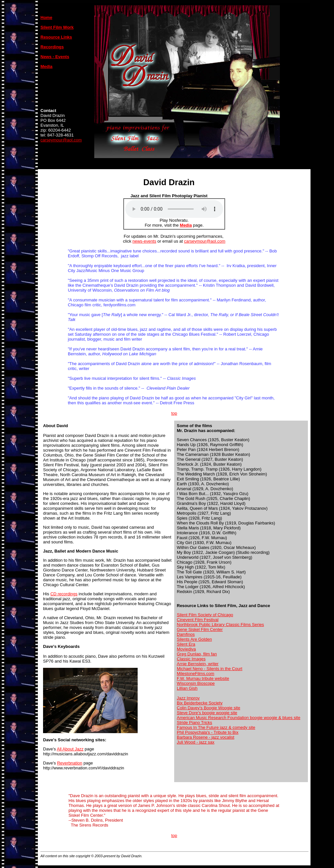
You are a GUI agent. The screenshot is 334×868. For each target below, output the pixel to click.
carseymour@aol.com (61, 140)
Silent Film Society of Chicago (205, 615)
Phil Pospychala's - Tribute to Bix (208, 732)
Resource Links (56, 37)
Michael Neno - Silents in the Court (210, 669)
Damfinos (186, 634)
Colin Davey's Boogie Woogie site (208, 708)
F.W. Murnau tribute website (203, 678)
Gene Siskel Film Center (200, 629)
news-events (144, 241)
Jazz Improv (188, 698)
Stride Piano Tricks (194, 723)
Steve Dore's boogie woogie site (207, 713)
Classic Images (191, 659)
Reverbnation (70, 763)
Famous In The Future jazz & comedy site (216, 727)
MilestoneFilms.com (196, 674)
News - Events (55, 57)
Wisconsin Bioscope (196, 683)
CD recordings (64, 594)
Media (186, 225)
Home (46, 17)
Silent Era (186, 644)
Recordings (52, 47)
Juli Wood (186, 742)
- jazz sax (205, 742)
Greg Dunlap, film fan (197, 654)
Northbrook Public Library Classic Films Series (220, 625)
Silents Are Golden (194, 639)
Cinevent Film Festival (198, 620)
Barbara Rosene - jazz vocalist (205, 737)
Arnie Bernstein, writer (198, 664)
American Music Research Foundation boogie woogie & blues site (239, 718)
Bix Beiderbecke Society (200, 703)
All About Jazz (70, 749)
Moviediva (186, 649)
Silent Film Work (57, 27)
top (174, 413)
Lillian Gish (187, 688)
